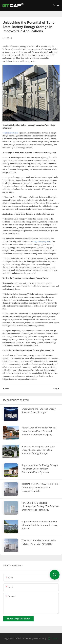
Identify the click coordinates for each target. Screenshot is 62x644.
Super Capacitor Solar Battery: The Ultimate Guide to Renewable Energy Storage (40, 525)
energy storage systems (41, 242)
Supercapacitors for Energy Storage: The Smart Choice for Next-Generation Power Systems (40, 469)
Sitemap (53, 638)
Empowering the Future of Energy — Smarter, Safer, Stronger (40, 410)
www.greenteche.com (36, 638)
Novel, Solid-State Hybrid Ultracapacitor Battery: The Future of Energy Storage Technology (40, 506)
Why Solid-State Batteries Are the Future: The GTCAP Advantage (39, 542)
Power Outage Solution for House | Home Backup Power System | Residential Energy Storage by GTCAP (39, 431)
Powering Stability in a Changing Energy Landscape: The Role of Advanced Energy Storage (38, 450)
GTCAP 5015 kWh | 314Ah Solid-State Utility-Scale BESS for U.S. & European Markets (40, 487)
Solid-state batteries (10, 133)
